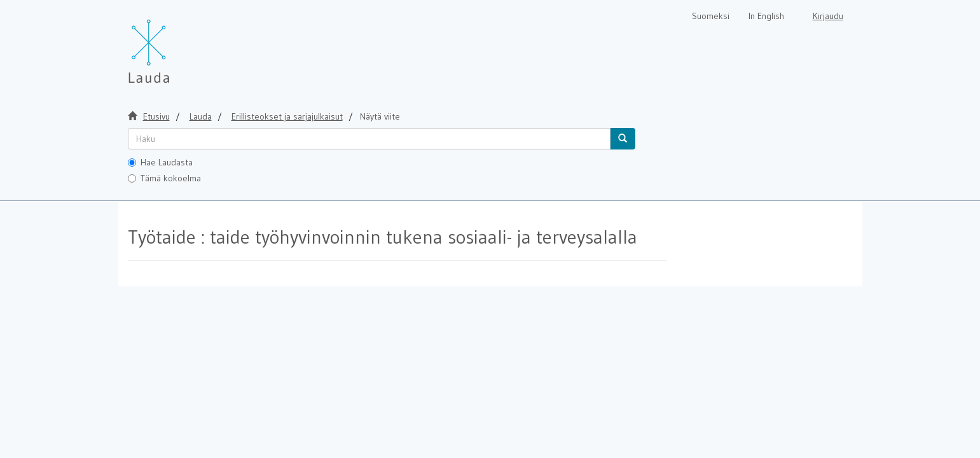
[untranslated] (369, 139)
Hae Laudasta (160, 162)
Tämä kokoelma (164, 178)
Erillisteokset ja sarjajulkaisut (287, 116)
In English (766, 16)
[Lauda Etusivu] (176, 45)
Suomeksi (711, 16)
